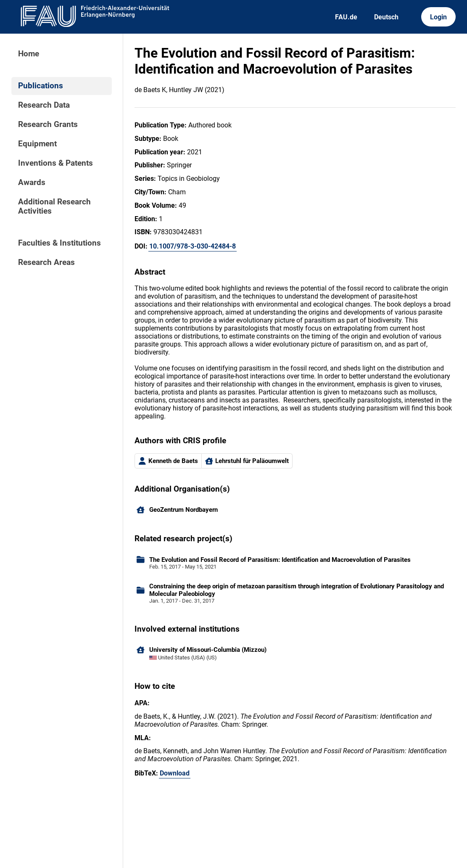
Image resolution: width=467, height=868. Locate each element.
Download (175, 773)
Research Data (44, 105)
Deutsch (386, 17)
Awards (32, 183)
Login (438, 17)
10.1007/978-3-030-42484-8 (193, 246)
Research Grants (48, 124)
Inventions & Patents (55, 163)
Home (29, 54)
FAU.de (346, 17)
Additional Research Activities (54, 206)
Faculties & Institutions (59, 243)
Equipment (37, 144)
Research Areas (46, 262)
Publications (41, 86)
